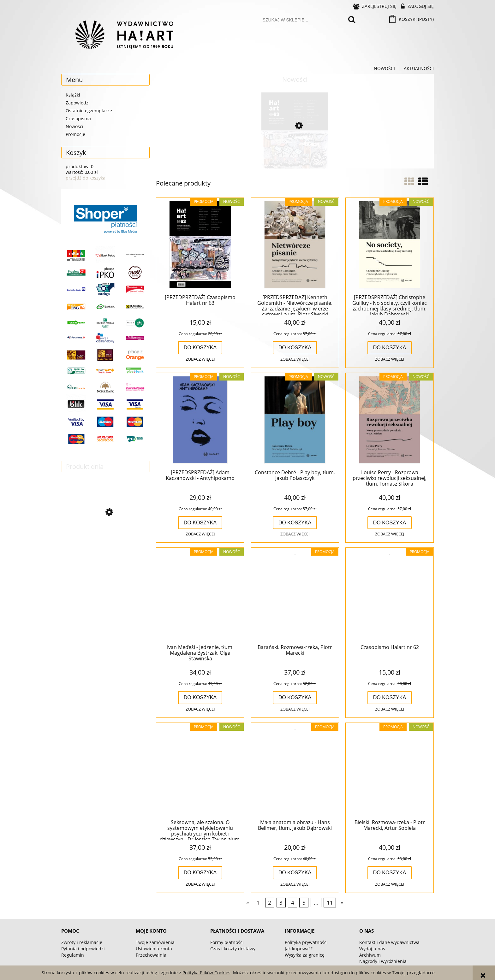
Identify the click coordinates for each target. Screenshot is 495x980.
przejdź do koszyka (86, 178)
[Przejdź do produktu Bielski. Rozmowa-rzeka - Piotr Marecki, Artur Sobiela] (390, 770)
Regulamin (73, 955)
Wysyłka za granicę (305, 955)
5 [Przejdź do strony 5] (304, 903)
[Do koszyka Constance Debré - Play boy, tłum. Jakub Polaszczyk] (295, 523)
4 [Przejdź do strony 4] (293, 903)
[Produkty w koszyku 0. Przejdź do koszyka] (412, 19)
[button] (200, 359)
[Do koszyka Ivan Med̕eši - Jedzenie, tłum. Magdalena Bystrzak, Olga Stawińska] (200, 698)
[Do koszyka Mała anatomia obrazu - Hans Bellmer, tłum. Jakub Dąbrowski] (295, 873)
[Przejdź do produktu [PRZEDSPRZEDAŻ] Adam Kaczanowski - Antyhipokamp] (200, 420)
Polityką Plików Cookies (206, 973)
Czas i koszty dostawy (233, 949)
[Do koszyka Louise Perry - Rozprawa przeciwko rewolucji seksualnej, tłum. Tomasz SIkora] (390, 523)
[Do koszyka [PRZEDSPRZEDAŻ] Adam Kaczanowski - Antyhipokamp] (200, 523)
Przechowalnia (151, 955)
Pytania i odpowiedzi (83, 949)
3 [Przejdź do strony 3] (281, 903)
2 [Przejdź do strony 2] (270, 903)
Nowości (75, 126)
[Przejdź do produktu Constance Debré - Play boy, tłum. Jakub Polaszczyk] (295, 420)
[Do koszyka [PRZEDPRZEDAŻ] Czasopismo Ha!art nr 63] (200, 348)
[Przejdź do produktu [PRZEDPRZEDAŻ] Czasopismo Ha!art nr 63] (295, 152)
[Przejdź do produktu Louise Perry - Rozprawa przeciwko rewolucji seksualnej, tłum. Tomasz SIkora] (390, 420)
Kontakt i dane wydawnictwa (389, 942)
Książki (73, 95)
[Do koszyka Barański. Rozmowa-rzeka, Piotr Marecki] (295, 698)
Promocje (75, 134)
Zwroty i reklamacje (82, 942)
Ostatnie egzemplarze (89, 111)
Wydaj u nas (372, 949)
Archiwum (370, 955)
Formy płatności (227, 942)
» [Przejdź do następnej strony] (342, 903)
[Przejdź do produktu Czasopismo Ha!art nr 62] (390, 595)
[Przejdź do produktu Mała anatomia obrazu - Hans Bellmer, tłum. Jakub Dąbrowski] (295, 770)
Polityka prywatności (306, 942)
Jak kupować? (299, 949)
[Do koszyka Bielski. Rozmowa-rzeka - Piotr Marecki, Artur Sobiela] (390, 873)
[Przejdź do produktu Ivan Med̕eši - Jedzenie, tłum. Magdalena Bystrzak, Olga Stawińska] (200, 595)
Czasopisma (78, 118)
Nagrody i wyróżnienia (383, 961)
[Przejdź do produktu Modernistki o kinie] (105, 540)
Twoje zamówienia (155, 942)
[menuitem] (384, 68)
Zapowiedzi (78, 103)
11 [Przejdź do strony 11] (330, 903)
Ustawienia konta (154, 949)
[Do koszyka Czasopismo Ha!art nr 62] (390, 698)
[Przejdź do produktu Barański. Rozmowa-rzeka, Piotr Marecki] (295, 595)
